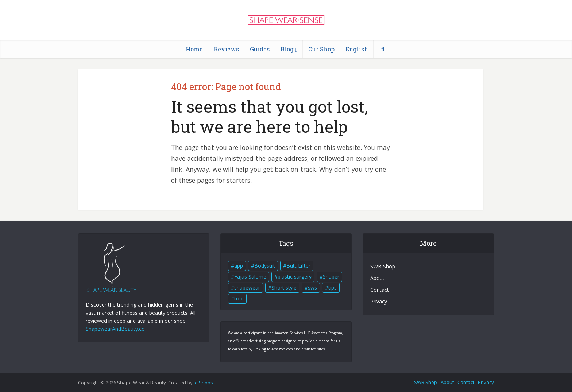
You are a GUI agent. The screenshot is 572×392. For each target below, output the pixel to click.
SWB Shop (383, 266)
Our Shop (321, 49)
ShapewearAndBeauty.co (115, 329)
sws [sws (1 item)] (312, 288)
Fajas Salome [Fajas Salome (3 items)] (250, 277)
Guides (260, 49)
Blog (287, 49)
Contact (380, 290)
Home (194, 49)
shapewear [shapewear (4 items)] (247, 288)
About (377, 278)
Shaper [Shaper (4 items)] (331, 277)
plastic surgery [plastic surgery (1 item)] (295, 277)
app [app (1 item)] (239, 266)
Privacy (379, 301)
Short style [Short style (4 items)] (284, 288)
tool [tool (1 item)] (239, 298)
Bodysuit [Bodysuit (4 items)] (265, 266)
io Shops (203, 383)
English (357, 49)
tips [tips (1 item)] (333, 288)
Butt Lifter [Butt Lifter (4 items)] (298, 266)
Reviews (226, 49)
